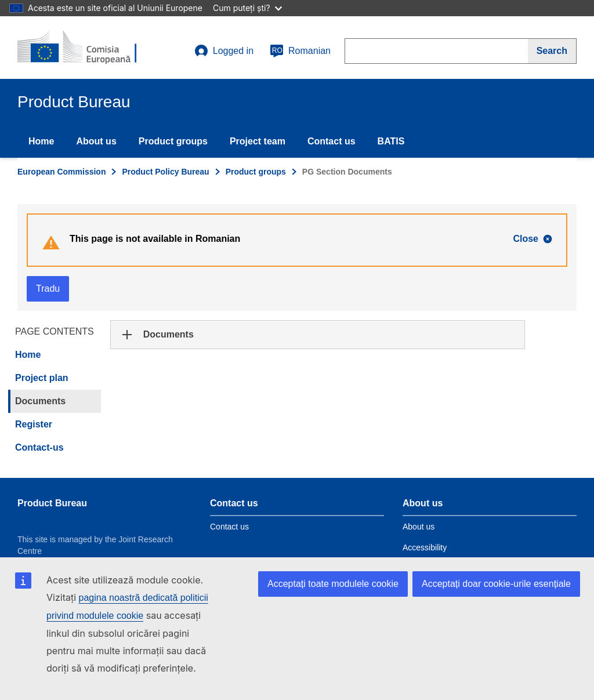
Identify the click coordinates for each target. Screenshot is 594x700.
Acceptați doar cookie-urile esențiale (496, 584)
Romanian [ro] (300, 51)
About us (96, 141)
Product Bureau (52, 503)
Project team (258, 141)
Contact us (332, 141)
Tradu (48, 289)
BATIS (391, 141)
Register (34, 424)
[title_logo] (88, 48)
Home (41, 141)
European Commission (61, 172)
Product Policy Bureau (165, 172)
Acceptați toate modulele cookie (333, 584)
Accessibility (425, 547)
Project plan (42, 378)
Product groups (173, 141)
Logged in (224, 51)
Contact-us (39, 447)
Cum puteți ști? (247, 8)
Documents (40, 401)
